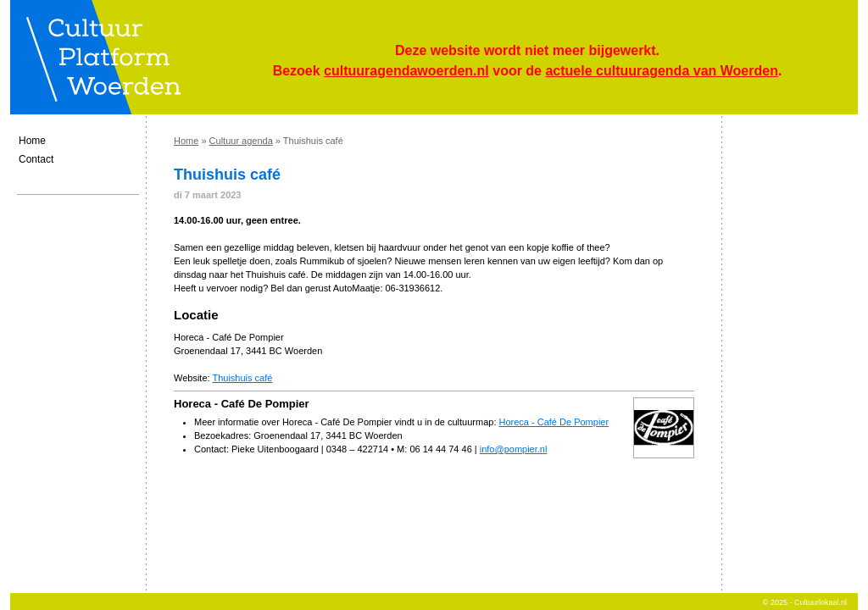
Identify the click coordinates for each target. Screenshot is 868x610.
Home (32, 141)
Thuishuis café (242, 378)
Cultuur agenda (241, 141)
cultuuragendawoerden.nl (406, 71)
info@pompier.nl (514, 449)
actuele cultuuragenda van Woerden (661, 71)
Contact (36, 159)
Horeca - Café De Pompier (554, 422)
